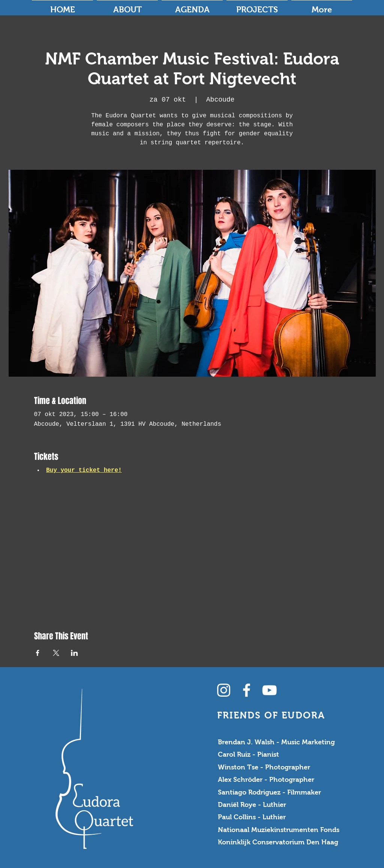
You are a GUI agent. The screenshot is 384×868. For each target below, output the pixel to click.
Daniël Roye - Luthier (252, 805)
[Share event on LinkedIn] (74, 653)
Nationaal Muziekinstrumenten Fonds (279, 830)
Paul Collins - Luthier (252, 817)
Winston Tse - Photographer (264, 767)
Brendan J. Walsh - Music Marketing (276, 742)
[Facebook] (247, 690)
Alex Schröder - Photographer (266, 780)
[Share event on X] (56, 653)
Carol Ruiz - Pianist (248, 754)
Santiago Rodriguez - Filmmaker (269, 792)
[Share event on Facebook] (38, 653)
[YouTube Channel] (269, 690)
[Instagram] (224, 690)
